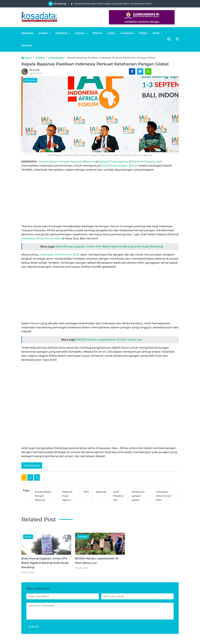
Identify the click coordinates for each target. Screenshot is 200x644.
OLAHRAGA (127, 33)
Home (27, 58)
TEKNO (143, 33)
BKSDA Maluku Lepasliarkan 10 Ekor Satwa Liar (109, 340)
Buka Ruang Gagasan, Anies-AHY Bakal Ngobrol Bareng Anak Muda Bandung (109, 246)
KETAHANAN (56, 58)
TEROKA (97, 33)
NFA (133, 162)
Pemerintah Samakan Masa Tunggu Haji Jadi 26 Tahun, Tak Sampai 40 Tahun (111, 4)
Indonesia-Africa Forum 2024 (41, 238)
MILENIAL (27, 46)
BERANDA (27, 33)
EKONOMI (63, 33)
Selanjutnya (32, 465)
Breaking (60, 4)
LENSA (111, 33)
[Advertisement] (100, 198)
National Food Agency (113, 162)
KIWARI (45, 33)
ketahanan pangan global (119, 166)
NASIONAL (83, 537)
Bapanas (90, 162)
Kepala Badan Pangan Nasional (61, 162)
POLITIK (28, 537)
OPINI (156, 33)
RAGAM (81, 33)
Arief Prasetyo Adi (149, 162)
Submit (34, 627)
